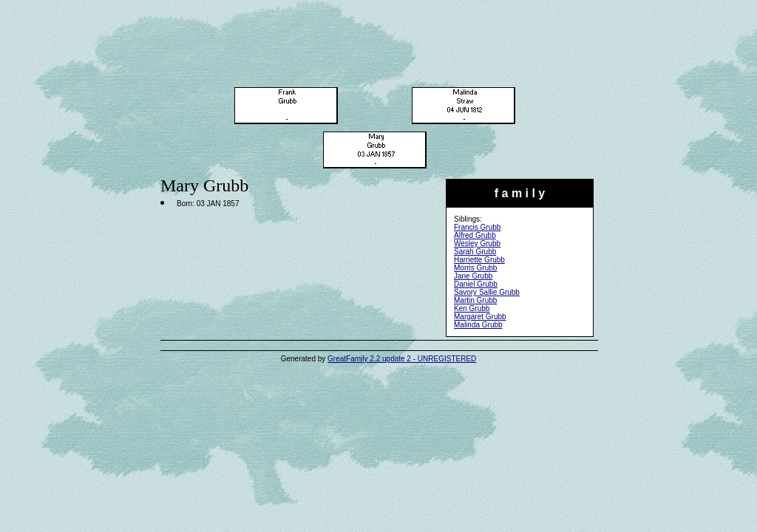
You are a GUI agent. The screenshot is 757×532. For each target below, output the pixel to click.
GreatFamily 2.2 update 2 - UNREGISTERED (402, 359)
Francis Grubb (477, 227)
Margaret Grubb (480, 317)
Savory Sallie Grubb (487, 292)
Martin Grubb (475, 300)
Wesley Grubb (477, 243)
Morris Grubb (475, 268)
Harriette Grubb (479, 260)
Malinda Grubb (478, 325)
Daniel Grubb (476, 284)
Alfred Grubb (475, 235)
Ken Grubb (472, 308)
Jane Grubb (473, 276)
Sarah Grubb (475, 252)
